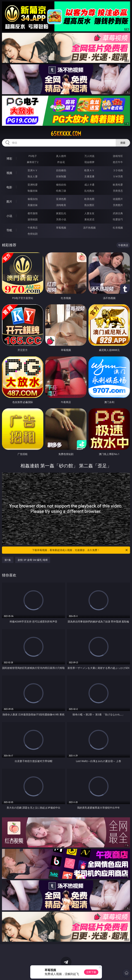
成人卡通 (89, 185)
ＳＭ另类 (118, 176)
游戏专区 (118, 156)
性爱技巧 (118, 219)
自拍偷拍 (61, 170)
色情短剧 (33, 234)
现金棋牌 (89, 162)
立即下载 (91, 972)
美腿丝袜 (33, 205)
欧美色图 (89, 199)
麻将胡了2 (33, 162)
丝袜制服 (61, 176)
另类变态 (118, 191)
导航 (9, 230)
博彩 (9, 159)
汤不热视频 (89, 228)
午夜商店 (33, 228)
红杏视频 (118, 228)
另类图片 (118, 205)
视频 (9, 173)
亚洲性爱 (33, 185)
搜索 (123, 143)
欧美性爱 (118, 185)
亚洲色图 (61, 199)
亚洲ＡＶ (33, 170)
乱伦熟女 (89, 191)
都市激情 (33, 213)
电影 (9, 187)
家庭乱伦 (61, 213)
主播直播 (89, 176)
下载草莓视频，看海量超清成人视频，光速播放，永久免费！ (80, 550)
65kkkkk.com (66, 134)
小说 (9, 216)
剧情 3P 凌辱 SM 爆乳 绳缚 (33, 560)
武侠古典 (118, 213)
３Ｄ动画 (118, 170)
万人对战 (89, 156)
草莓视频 (61, 228)
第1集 (8, 560)
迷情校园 (33, 219)
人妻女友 (89, 213)
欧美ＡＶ (89, 170)
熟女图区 (89, 205)
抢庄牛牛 (118, 162)
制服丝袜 (33, 191)
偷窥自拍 (33, 199)
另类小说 (61, 219)
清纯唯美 (61, 205)
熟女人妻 (33, 176)
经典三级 (61, 191)
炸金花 (61, 162)
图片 (9, 202)
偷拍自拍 (61, 185)
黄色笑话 (89, 219)
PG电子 (33, 156)
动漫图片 (118, 199)
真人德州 (61, 156)
